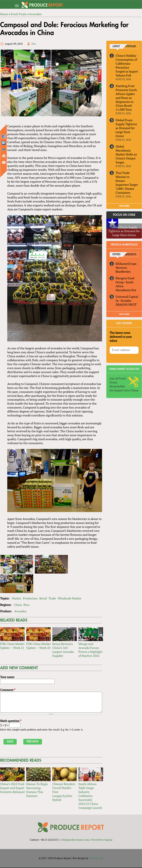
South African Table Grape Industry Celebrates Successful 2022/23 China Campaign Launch (90, 796)
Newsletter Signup (102, 840)
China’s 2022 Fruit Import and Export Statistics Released (12, 788)
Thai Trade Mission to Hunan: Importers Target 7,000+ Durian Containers (127, 183)
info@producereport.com (75, 840)
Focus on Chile (124, 215)
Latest (116, 46)
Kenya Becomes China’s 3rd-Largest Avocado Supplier (63, 650)
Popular (131, 46)
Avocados (20, 612)
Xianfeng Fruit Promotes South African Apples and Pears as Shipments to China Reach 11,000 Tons (126, 98)
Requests (131, 255)
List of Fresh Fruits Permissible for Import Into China (124, 384)
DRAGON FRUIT (126, 305)
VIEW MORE (124, 206)
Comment (8, 690)
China (18, 605)
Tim (33, 44)
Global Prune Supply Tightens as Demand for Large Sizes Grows (126, 128)
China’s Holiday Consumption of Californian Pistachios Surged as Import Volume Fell (127, 65)
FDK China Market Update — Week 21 (12, 646)
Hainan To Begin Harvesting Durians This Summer (37, 790)
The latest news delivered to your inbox (121, 337)
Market (16, 599)
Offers (116, 255)
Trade (52, 599)
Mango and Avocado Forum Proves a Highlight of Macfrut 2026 (90, 650)
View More (124, 314)
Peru (26, 605)
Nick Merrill (96, 859)
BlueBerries (123, 272)
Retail (43, 599)
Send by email (4, 163)
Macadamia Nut (126, 290)
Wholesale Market (69, 599)
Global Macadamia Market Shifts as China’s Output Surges (126, 154)
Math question (11, 721)
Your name (7, 677)
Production (30, 599)
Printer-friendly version (4, 156)
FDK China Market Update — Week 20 (38, 646)
